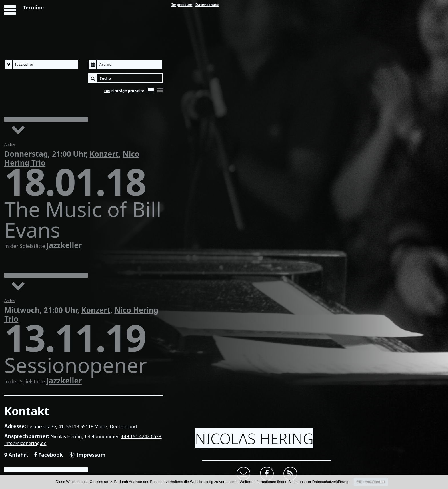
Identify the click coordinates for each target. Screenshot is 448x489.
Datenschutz (207, 5)
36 (107, 91)
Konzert (104, 154)
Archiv (10, 144)
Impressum (182, 5)
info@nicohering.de (25, 443)
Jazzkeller (64, 245)
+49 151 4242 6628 (141, 436)
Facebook (48, 455)
